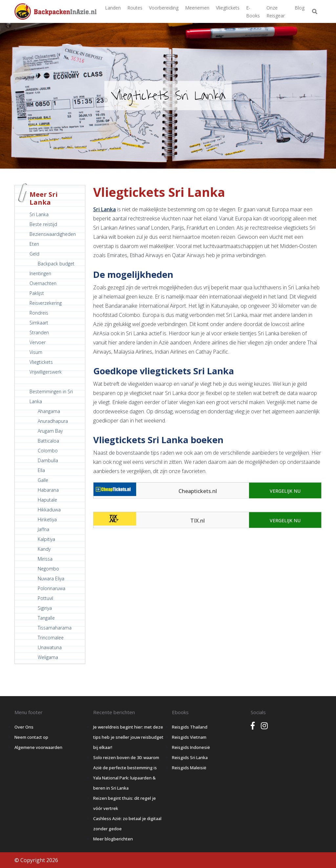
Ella (41, 470)
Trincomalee (51, 638)
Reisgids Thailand (190, 727)
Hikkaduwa (49, 510)
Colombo (48, 451)
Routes (135, 8)
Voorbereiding (164, 8)
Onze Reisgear (276, 12)
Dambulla (48, 460)
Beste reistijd (43, 224)
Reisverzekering (46, 303)
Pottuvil (45, 598)
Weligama (48, 657)
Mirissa (45, 559)
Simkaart (39, 323)
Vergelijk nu (285, 491)
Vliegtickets (228, 8)
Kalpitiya (46, 539)
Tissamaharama (55, 628)
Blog (300, 8)
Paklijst (37, 293)
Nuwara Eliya (51, 579)
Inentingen (40, 273)
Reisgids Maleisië (189, 768)
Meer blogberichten (113, 839)
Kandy (44, 549)
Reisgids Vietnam (189, 737)
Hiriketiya (47, 519)
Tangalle (46, 618)
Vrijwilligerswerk (46, 372)
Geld (34, 254)
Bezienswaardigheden (53, 234)
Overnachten (43, 283)
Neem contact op (31, 737)
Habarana (48, 490)
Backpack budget (56, 264)
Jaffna (43, 529)
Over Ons (24, 727)
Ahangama (49, 411)
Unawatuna (50, 647)
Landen (113, 8)
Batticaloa (48, 441)
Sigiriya (45, 608)
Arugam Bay (50, 431)
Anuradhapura (53, 421)
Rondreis (39, 313)
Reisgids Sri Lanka (190, 757)
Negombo (48, 569)
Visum (36, 352)
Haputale (47, 500)
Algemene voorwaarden (38, 747)
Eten (34, 244)
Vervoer (38, 342)
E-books (253, 12)
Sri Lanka (39, 214)
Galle (43, 480)
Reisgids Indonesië (191, 747)
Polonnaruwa (52, 588)
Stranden (39, 332)
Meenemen (197, 8)
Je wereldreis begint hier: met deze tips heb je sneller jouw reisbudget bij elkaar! (128, 737)
